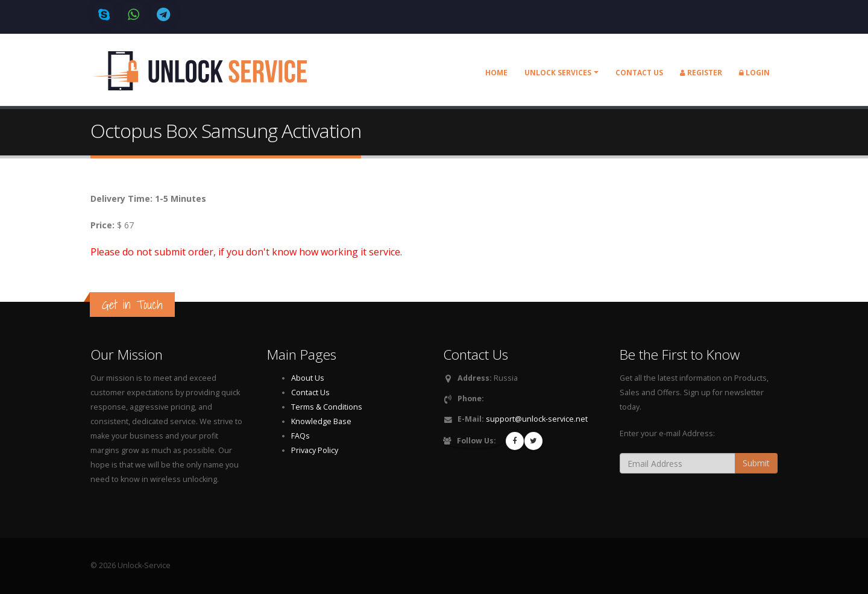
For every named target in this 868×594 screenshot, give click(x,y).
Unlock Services (558, 73)
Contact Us (310, 392)
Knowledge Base (321, 421)
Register (701, 73)
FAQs (300, 436)
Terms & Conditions (327, 407)
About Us (308, 378)
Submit (756, 463)
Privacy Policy (315, 450)
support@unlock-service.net (537, 419)
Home (496, 73)
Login (754, 73)
